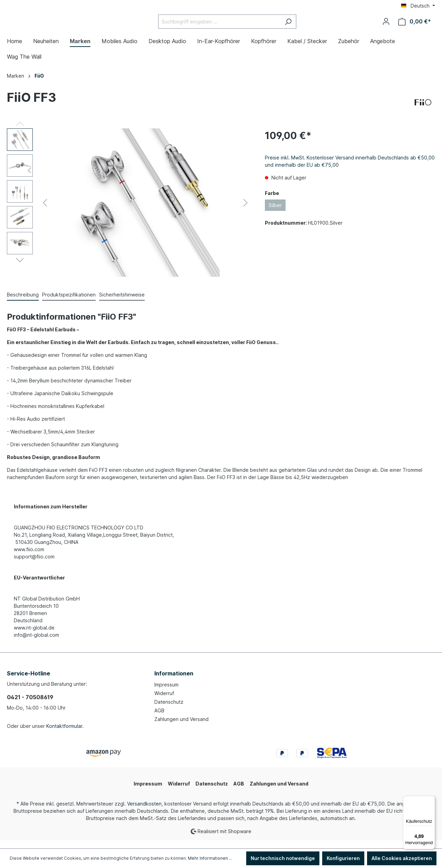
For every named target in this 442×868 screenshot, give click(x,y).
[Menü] (431, 800)
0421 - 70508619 (30, 705)
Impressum (166, 693)
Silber (275, 213)
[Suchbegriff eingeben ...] (237, 26)
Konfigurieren (343, 858)
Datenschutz (169, 710)
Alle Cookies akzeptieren (402, 858)
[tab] (23, 303)
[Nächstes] (246, 211)
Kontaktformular (64, 734)
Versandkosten (144, 812)
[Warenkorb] (415, 26)
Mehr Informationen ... (210, 858)
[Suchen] (305, 26)
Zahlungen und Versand (181, 727)
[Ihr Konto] (386, 26)
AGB (159, 719)
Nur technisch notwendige (283, 858)
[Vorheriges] (45, 211)
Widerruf (164, 701)
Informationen (174, 682)
